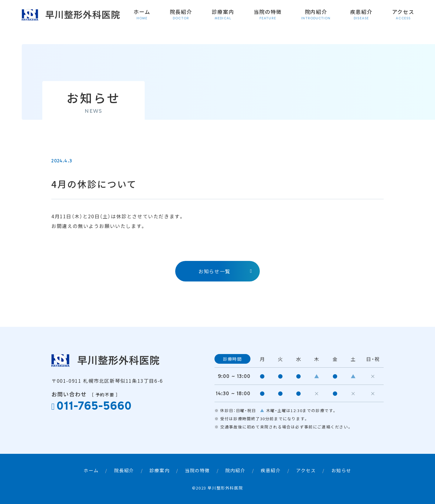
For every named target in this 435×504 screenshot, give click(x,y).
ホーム (142, 15)
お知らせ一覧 (214, 271)
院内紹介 (316, 15)
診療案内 (223, 15)
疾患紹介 (361, 15)
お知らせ (341, 470)
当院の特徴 (268, 15)
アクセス (403, 15)
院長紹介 (181, 15)
